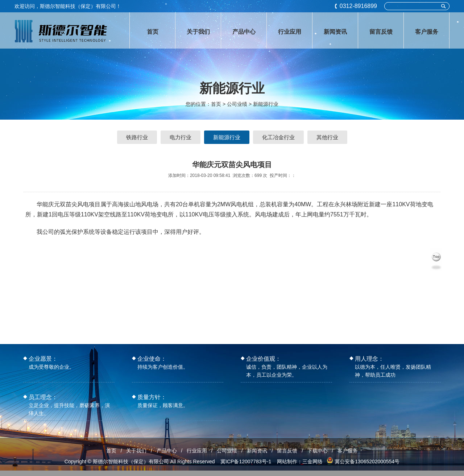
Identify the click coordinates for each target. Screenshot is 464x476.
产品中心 (167, 451)
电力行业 (181, 137)
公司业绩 (227, 451)
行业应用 (197, 451)
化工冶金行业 (278, 137)
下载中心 (318, 451)
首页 (216, 104)
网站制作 (287, 461)
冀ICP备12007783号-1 (246, 461)
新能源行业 (266, 104)
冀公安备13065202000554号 (367, 461)
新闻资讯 (257, 451)
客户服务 (348, 451)
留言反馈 (287, 451)
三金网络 (312, 461)
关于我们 (136, 451)
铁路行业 (137, 137)
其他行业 (327, 137)
